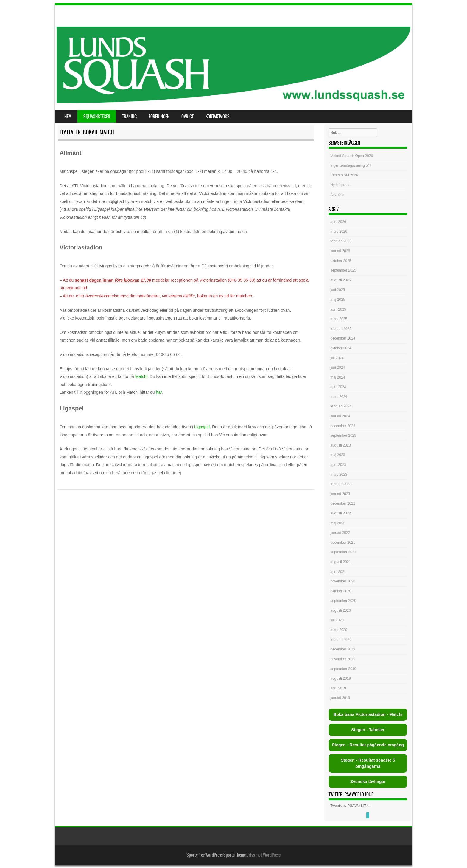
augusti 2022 (341, 513)
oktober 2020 (341, 591)
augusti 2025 (341, 280)
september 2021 (343, 552)
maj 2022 (338, 523)
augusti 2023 (341, 445)
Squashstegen (97, 117)
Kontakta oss (218, 117)
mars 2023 (339, 475)
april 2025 (338, 309)
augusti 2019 (341, 678)
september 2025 (343, 270)
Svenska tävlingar (368, 782)
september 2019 (343, 669)
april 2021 (338, 572)
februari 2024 (341, 406)
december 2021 (343, 542)
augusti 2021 (341, 562)
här (159, 392)
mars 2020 (339, 630)
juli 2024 (337, 358)
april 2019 (338, 688)
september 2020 (343, 601)
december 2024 (343, 338)
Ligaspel (202, 427)
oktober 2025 (341, 261)
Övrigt (187, 117)
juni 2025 (338, 290)
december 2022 (343, 503)
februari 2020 (341, 640)
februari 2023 (341, 484)
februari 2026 (341, 241)
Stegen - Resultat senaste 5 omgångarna (368, 763)
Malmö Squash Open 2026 (352, 156)
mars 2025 (339, 319)
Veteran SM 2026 (344, 175)
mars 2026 (339, 232)
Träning (129, 117)
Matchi (141, 376)
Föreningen (159, 117)
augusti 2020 (341, 610)
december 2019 (343, 649)
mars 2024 (339, 397)
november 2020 (343, 581)
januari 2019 (340, 698)
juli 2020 (337, 620)
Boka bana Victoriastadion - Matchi (368, 714)
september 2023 (343, 435)
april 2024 (338, 387)
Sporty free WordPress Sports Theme (216, 855)
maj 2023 (338, 455)
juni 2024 (338, 368)
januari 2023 (340, 494)
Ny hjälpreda (340, 185)
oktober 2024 (341, 348)
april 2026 (338, 222)
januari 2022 (340, 533)
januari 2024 (340, 416)
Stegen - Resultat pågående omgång (368, 745)
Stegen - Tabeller (368, 730)
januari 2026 (340, 251)
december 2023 (343, 426)
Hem (68, 117)
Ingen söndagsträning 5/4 (350, 165)
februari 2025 (341, 329)
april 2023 (338, 465)
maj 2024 (338, 377)
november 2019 (343, 659)
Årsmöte (337, 195)
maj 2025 (338, 300)
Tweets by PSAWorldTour (350, 806)
